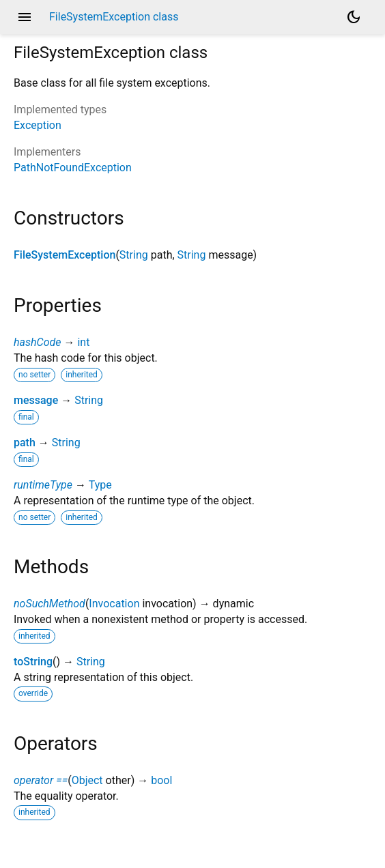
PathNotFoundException (73, 168)
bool (161, 780)
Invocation (114, 604)
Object (87, 780)
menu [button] (25, 17)
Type (100, 485)
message (36, 400)
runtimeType (43, 485)
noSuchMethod (49, 604)
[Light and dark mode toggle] (354, 17)
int (83, 342)
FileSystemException (65, 255)
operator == (41, 780)
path (25, 443)
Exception (38, 125)
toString (33, 662)
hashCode (37, 342)
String (134, 255)
